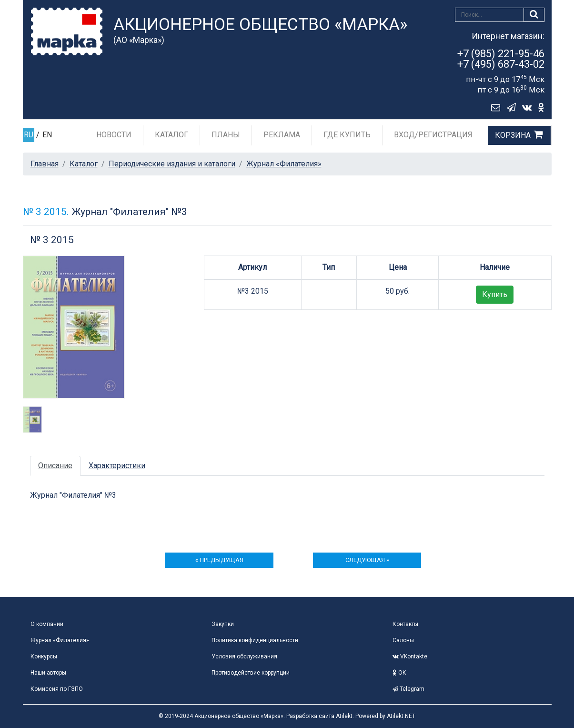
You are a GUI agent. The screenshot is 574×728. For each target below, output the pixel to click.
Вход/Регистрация (433, 135)
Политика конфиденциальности (255, 640)
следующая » (367, 560)
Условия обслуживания (244, 656)
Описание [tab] (55, 466)
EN (47, 135)
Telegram (408, 689)
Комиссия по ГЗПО (57, 689)
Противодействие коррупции (251, 673)
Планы (226, 135)
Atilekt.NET (401, 716)
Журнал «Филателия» (284, 164)
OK (399, 673)
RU (29, 135)
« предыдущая (219, 560)
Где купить (347, 135)
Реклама (282, 135)
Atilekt (344, 716)
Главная (45, 164)
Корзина (513, 135)
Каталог (171, 135)
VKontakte (410, 656)
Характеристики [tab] (117, 466)
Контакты (405, 624)
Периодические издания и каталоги (172, 164)
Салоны (403, 640)
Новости (114, 135)
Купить (495, 294)
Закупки (223, 624)
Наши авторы (48, 673)
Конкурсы (44, 656)
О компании (47, 624)
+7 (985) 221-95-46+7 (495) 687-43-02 (501, 59)
